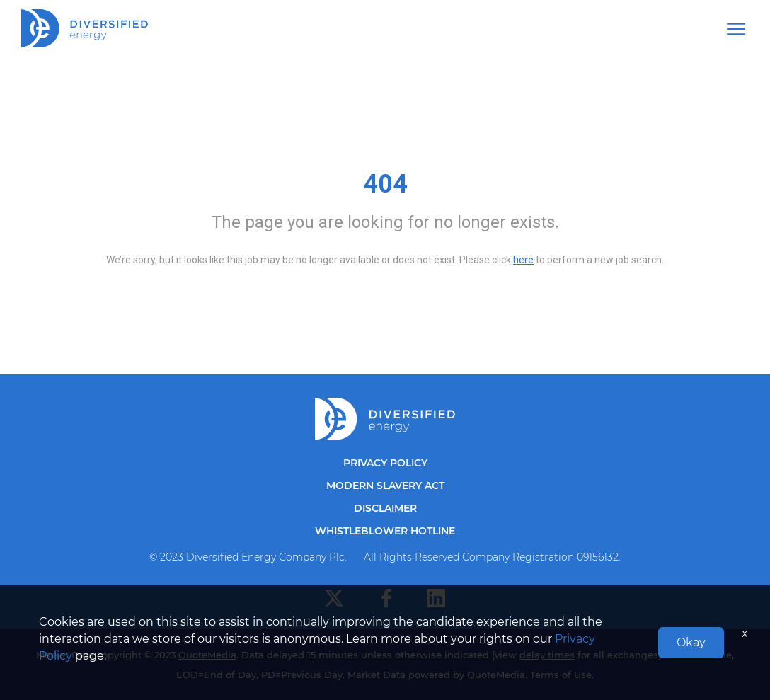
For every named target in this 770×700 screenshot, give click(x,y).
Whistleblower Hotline (385, 531)
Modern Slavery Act (385, 486)
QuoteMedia (207, 655)
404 (385, 184)
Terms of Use (561, 675)
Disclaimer (385, 508)
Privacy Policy (385, 463)
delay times (547, 655)
